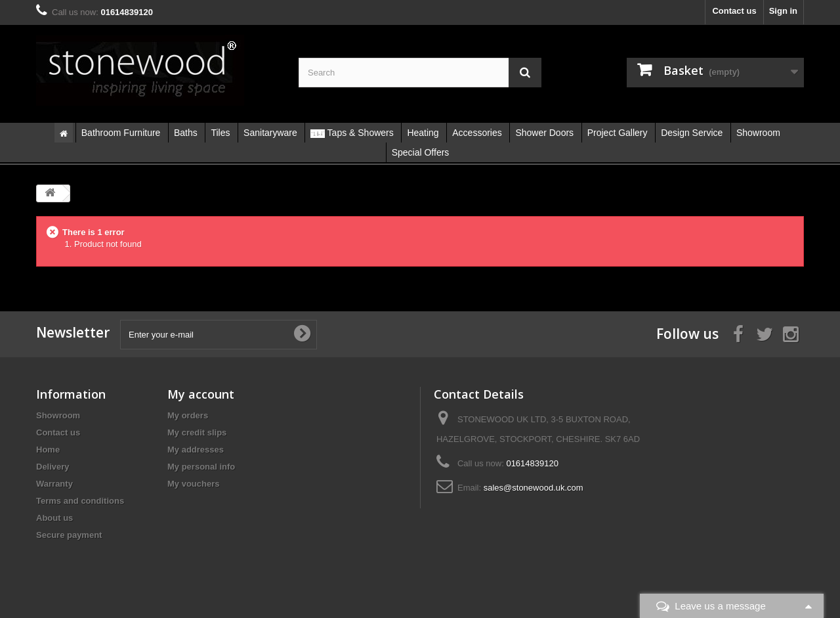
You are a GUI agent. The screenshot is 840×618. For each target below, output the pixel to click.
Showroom (58, 415)
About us (54, 518)
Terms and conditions (80, 501)
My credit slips (197, 432)
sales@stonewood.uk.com (534, 488)
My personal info (201, 467)
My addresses (196, 450)
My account (201, 394)
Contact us (734, 11)
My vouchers (193, 484)
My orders (188, 415)
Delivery (53, 467)
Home (48, 450)
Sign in (783, 11)
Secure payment (69, 535)
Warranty (54, 484)
